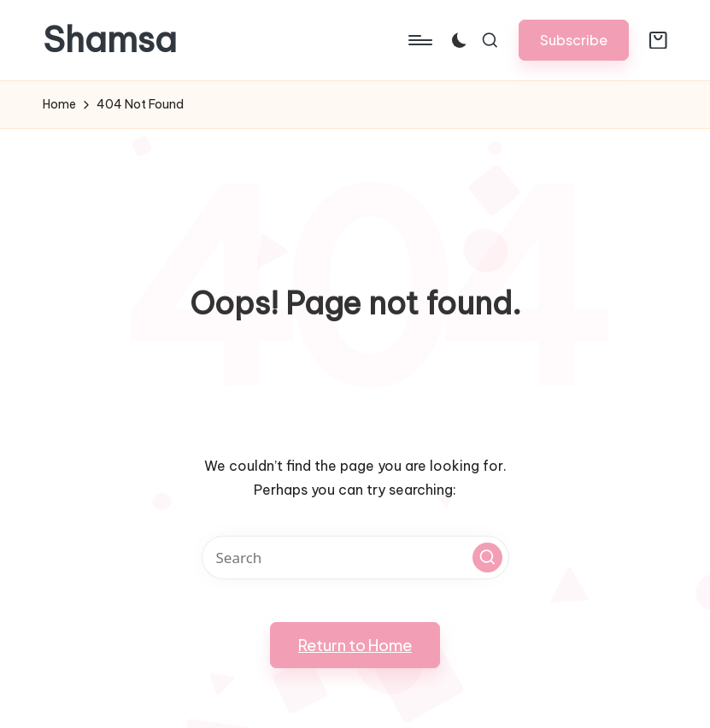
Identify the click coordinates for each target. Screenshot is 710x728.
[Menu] (419, 40)
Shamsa (110, 40)
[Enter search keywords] (355, 558)
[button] (574, 40)
